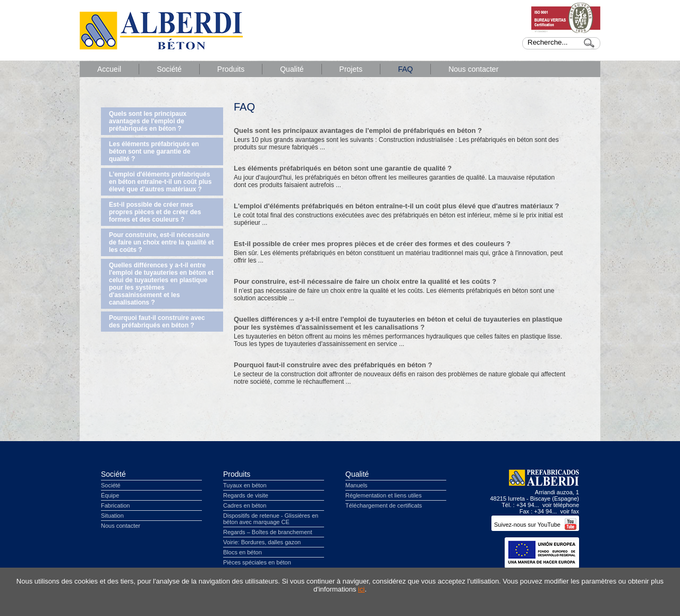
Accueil (109, 69)
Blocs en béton (243, 552)
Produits (231, 69)
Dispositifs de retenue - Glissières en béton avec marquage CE (271, 519)
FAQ (405, 69)
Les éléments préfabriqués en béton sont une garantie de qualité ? (154, 151)
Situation (112, 516)
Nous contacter (473, 69)
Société (169, 69)
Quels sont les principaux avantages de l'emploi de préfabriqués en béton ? (148, 121)
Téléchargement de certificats (384, 505)
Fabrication (115, 505)
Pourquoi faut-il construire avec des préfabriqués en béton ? (157, 322)
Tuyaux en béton (245, 485)
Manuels (356, 485)
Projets (351, 69)
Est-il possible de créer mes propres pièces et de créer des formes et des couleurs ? (155, 212)
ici (361, 589)
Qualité (292, 69)
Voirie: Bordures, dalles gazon (262, 542)
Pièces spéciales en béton (257, 562)
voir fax (570, 511)
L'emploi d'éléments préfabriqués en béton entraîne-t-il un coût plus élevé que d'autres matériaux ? (160, 182)
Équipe (110, 495)
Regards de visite (246, 495)
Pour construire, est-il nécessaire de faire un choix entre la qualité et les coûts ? (161, 242)
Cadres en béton (245, 505)
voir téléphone (561, 505)
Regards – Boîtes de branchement (268, 532)
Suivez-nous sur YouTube (535, 525)
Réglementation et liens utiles (384, 495)
